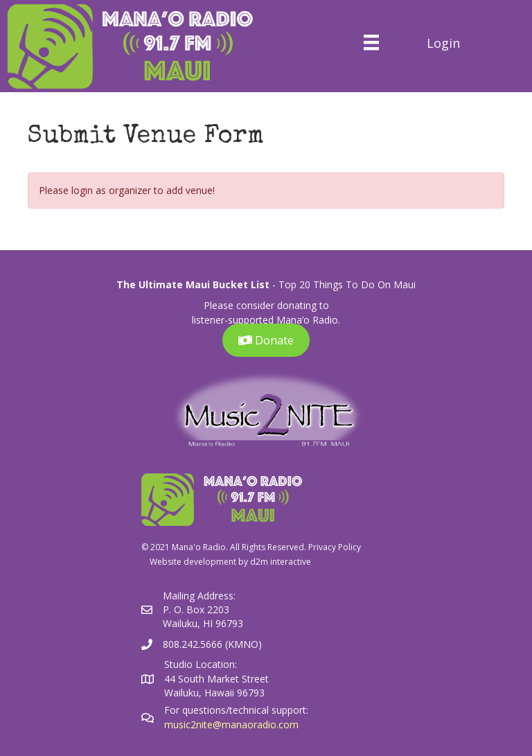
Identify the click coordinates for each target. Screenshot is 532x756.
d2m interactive (281, 562)
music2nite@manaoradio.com (231, 724)
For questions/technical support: (238, 710)
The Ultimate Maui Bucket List (193, 284)
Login (443, 43)
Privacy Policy (335, 547)
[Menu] (371, 42)
